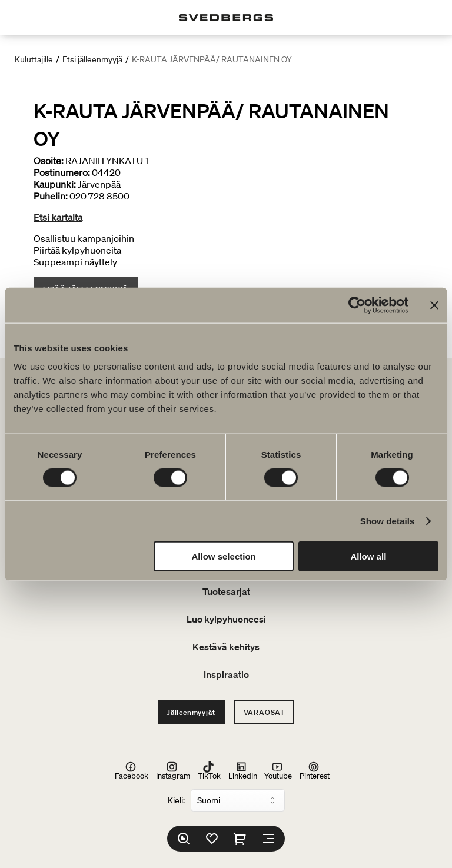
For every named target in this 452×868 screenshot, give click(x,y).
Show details (388, 521)
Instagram (173, 770)
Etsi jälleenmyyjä (92, 59)
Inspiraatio (226, 674)
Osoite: (49, 161)
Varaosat (264, 712)
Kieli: (176, 800)
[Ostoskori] (240, 839)
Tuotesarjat (226, 591)
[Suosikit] (212, 839)
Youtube (278, 770)
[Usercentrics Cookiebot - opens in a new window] (357, 305)
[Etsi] (184, 839)
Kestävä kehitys (226, 647)
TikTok (209, 770)
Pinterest (315, 770)
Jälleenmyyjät (191, 712)
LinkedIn (243, 770)
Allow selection (224, 556)
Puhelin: (51, 196)
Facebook (132, 770)
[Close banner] (434, 305)
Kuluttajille (34, 59)
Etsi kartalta (58, 217)
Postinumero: (62, 172)
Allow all (368, 556)
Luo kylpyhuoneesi (226, 619)
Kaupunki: (55, 184)
